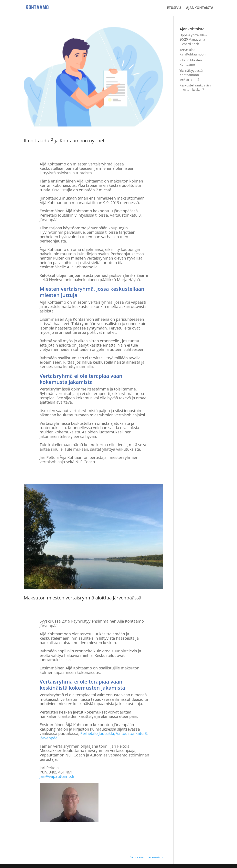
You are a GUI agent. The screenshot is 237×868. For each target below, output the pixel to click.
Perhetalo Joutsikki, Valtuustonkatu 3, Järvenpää (94, 736)
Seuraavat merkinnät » (147, 857)
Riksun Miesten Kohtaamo (191, 62)
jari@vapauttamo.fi (57, 776)
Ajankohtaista (200, 8)
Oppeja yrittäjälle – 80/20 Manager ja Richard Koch (193, 39)
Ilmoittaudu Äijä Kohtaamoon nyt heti (65, 140)
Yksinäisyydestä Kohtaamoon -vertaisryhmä (191, 75)
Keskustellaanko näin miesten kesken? (195, 87)
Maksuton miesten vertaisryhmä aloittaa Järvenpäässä (82, 598)
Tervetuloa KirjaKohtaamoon (193, 52)
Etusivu (174, 8)
